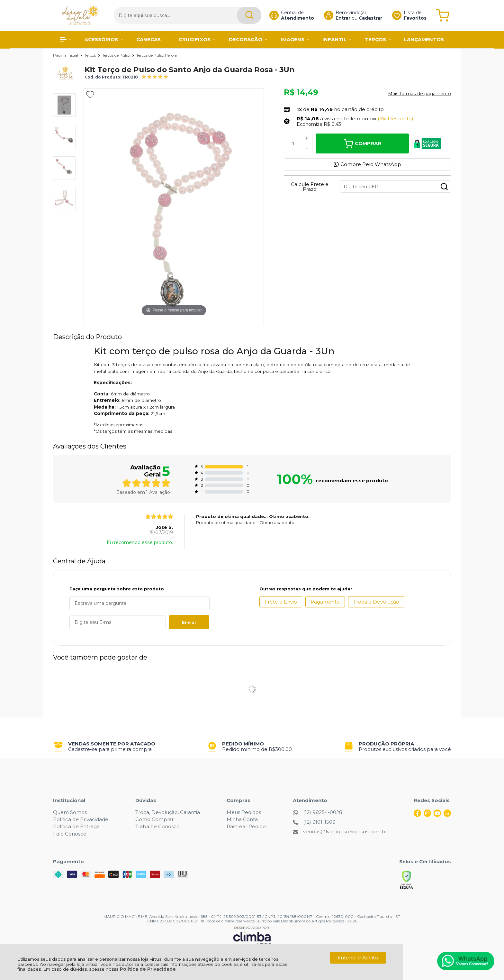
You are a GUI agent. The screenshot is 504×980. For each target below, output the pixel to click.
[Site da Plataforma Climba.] (252, 935)
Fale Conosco (70, 834)
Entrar (337, 18)
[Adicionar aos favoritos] (90, 95)
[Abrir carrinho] (443, 15)
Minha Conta (242, 819)
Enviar (189, 622)
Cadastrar (364, 18)
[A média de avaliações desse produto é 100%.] (155, 76)
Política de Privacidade (148, 969)
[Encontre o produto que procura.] (237, 15)
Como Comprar (154, 819)
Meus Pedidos (244, 812)
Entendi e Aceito (358, 958)
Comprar (362, 143)
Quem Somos (70, 812)
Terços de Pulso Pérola (157, 55)
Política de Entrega (76, 826)
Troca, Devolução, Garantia (168, 812)
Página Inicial (66, 55)
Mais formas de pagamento (419, 94)
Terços (91, 55)
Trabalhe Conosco (157, 826)
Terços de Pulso (117, 55)
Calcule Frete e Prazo (310, 187)
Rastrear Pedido (246, 826)
